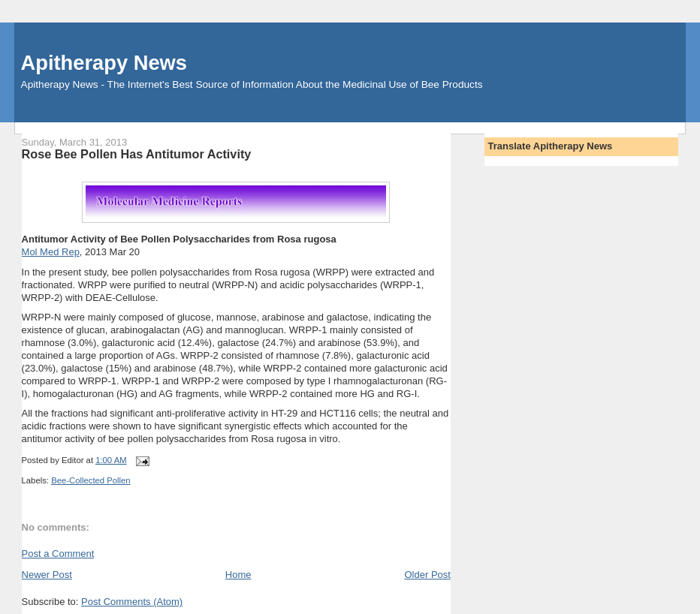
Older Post (427, 575)
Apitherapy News (104, 63)
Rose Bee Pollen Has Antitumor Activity (137, 154)
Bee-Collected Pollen (91, 480)
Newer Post (47, 575)
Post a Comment (58, 554)
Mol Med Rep (51, 252)
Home (238, 575)
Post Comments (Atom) (132, 602)
